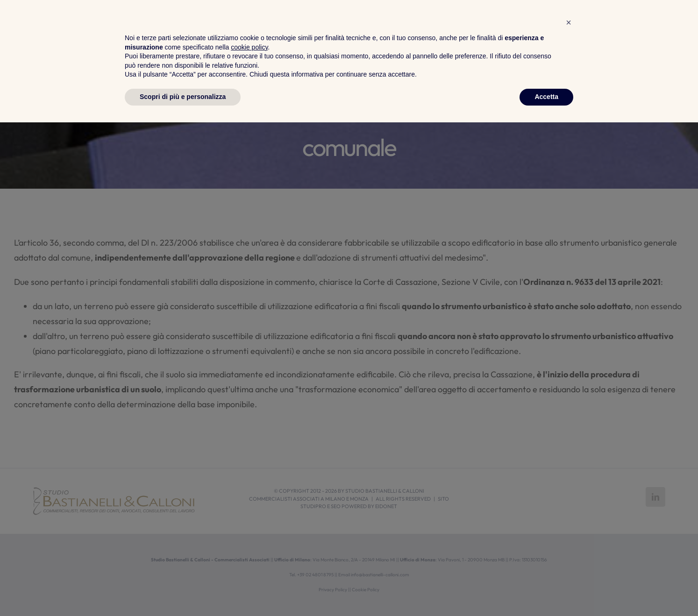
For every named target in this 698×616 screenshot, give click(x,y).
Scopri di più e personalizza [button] (183, 590)
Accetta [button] (546, 590)
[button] (569, 516)
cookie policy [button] (249, 541)
